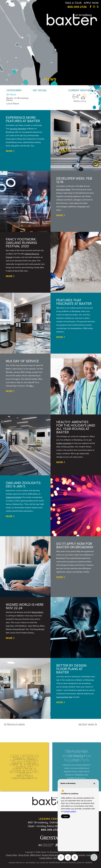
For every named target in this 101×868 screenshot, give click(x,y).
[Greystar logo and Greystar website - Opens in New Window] (50, 838)
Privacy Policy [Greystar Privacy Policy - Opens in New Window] (12, 855)
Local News (13, 104)
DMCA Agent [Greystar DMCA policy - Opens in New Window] (35, 855)
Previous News (15, 725)
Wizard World (38, 612)
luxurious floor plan (64, 697)
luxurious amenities (18, 129)
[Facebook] (90, 7)
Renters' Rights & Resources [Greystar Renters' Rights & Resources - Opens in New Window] (54, 855)
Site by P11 (57, 858)
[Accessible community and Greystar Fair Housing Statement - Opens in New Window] (56, 845)
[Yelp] (98, 7)
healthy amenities (64, 443)
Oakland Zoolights (14, 497)
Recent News (88, 725)
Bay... (32, 386)
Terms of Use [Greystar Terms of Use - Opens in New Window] (24, 855)
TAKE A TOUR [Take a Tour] (72, 3)
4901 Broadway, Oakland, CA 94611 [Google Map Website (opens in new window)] (50, 823)
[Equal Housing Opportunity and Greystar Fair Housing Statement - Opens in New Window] (46, 845)
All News (11, 95)
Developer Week (63, 190)
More (10, 151)
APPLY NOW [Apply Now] (91, 3)
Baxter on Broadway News (17, 99)
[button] (24, 4)
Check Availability (24, 778)
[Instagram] (94, 7)
